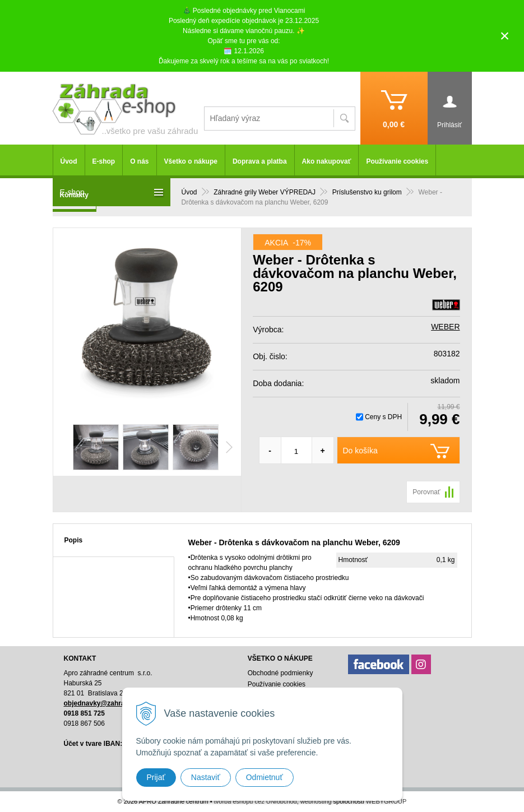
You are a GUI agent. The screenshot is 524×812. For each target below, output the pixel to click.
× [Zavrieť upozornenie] (505, 36)
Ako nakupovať (327, 161)
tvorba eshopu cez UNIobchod (256, 801)
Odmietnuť (265, 777)
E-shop (104, 161)
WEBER (445, 327)
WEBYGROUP (386, 801)
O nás (139, 161)
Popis (74, 540)
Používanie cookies (397, 161)
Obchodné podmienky (280, 673)
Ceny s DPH (383, 417)
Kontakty (74, 195)
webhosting (316, 801)
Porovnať (426, 492)
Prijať (156, 777)
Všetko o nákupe (191, 161)
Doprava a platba (260, 161)
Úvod (69, 161)
